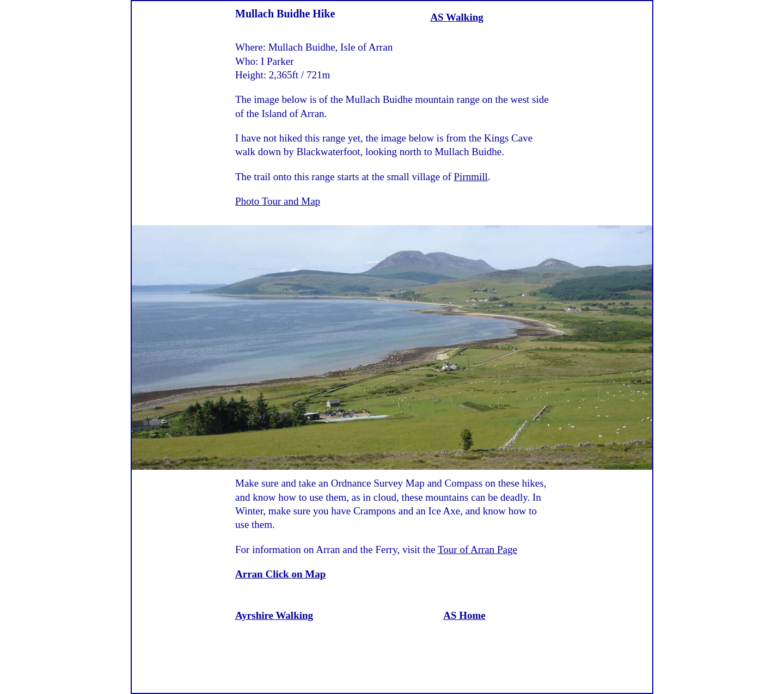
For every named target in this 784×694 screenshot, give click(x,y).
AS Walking (457, 17)
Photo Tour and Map (278, 201)
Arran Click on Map (280, 574)
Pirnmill (471, 177)
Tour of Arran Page (477, 549)
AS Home (464, 615)
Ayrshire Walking (274, 615)
